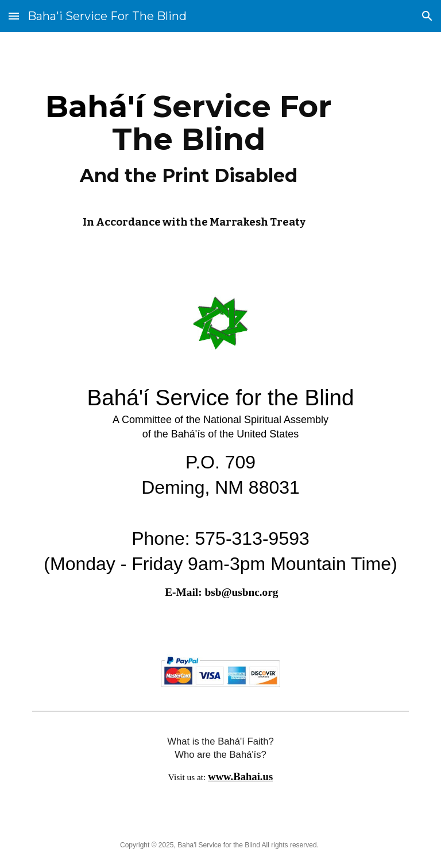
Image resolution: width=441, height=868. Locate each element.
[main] (188, 157)
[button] (14, 16)
